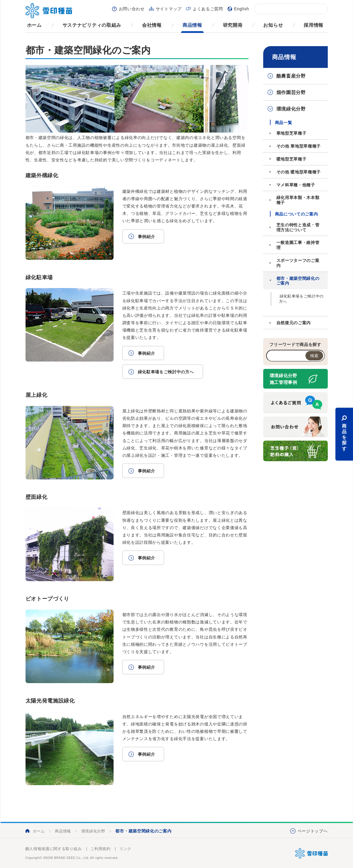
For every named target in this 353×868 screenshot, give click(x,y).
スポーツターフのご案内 (298, 263)
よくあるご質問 (208, 9)
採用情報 (314, 25)
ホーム (34, 25)
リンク (125, 849)
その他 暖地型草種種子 (299, 172)
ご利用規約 (101, 849)
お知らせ (273, 25)
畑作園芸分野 (291, 92)
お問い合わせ (132, 9)
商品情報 (192, 25)
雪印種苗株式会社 (311, 853)
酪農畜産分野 (291, 76)
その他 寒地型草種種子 (299, 146)
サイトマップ (169, 9)
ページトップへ (313, 831)
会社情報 (152, 25)
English (242, 9)
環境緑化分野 (291, 109)
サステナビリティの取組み (92, 25)
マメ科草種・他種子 (296, 185)
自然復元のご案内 (294, 323)
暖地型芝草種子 (292, 159)
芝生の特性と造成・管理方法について (298, 227)
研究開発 (233, 25)
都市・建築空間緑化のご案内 (298, 281)
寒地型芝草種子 (292, 133)
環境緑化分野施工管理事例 (283, 379)
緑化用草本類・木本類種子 (298, 200)
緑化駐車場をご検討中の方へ (166, 372)
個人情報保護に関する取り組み (54, 849)
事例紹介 (147, 237)
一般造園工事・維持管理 (298, 245)
